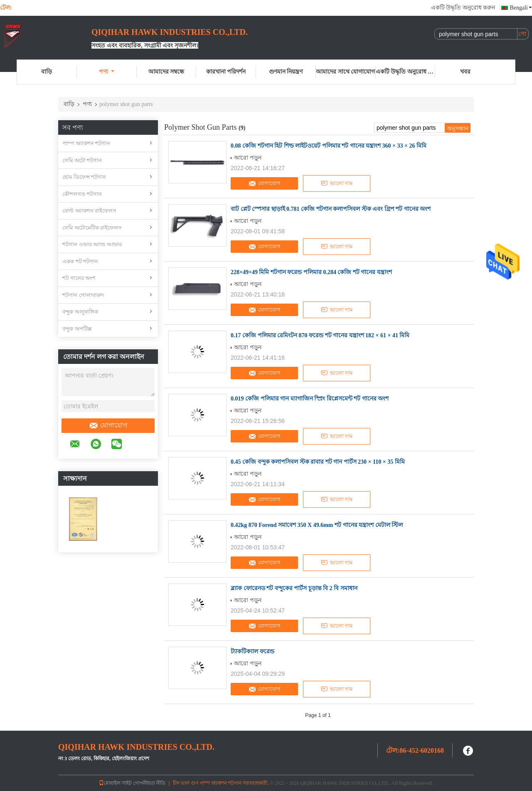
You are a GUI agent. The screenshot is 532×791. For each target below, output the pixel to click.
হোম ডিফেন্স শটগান (84, 177)
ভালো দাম (337, 183)
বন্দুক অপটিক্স (77, 329)
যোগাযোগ (108, 425)
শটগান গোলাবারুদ (83, 295)
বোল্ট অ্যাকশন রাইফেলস (89, 211)
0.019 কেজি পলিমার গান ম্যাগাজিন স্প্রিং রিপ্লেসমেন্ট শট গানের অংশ (310, 399)
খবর (465, 72)
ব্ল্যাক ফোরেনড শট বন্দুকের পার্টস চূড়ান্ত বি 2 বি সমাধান (294, 588)
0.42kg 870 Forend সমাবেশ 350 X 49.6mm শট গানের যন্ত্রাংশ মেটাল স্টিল (317, 525)
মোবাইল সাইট (115, 783)
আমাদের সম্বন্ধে (166, 72)
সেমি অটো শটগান (82, 160)
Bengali (521, 8)
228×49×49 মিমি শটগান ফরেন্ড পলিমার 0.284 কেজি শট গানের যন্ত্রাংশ (311, 272)
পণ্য (107, 72)
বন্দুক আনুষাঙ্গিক (80, 312)
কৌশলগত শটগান (82, 194)
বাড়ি (47, 72)
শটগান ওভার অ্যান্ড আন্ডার (92, 244)
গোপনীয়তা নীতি (149, 783)
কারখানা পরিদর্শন (226, 72)
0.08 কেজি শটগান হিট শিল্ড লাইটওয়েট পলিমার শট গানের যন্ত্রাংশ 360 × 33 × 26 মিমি (329, 146)
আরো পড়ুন (248, 158)
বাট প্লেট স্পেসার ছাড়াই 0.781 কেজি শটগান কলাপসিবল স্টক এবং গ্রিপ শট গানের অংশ (331, 209)
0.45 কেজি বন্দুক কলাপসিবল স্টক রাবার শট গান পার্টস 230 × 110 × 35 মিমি (318, 462)
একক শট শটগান (80, 261)
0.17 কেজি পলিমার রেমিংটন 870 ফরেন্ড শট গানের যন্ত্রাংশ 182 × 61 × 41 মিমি (320, 335)
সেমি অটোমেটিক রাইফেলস (92, 228)
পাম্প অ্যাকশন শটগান (86, 143)
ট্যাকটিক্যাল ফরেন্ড (252, 651)
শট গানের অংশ (79, 278)
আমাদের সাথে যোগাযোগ (345, 72)
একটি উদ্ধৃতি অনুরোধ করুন (463, 8)
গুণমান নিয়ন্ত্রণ (286, 72)
